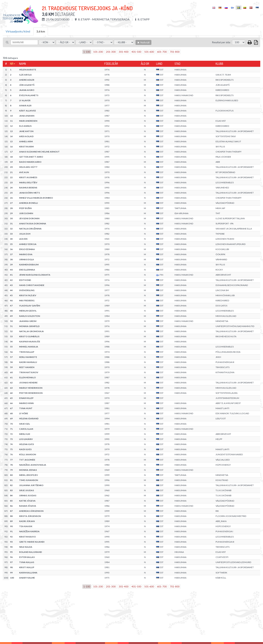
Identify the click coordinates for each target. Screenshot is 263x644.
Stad (177, 64)
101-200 (98, 52)
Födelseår (111, 64)
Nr (12, 64)
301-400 (124, 52)
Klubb (219, 64)
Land (159, 64)
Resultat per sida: (221, 42)
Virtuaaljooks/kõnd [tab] (18, 31)
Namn (23, 64)
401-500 (136, 52)
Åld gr (145, 64)
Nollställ (143, 42)
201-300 (111, 52)
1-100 (87, 52)
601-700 (162, 52)
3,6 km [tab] (41, 31)
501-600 (149, 52)
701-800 (175, 52)
